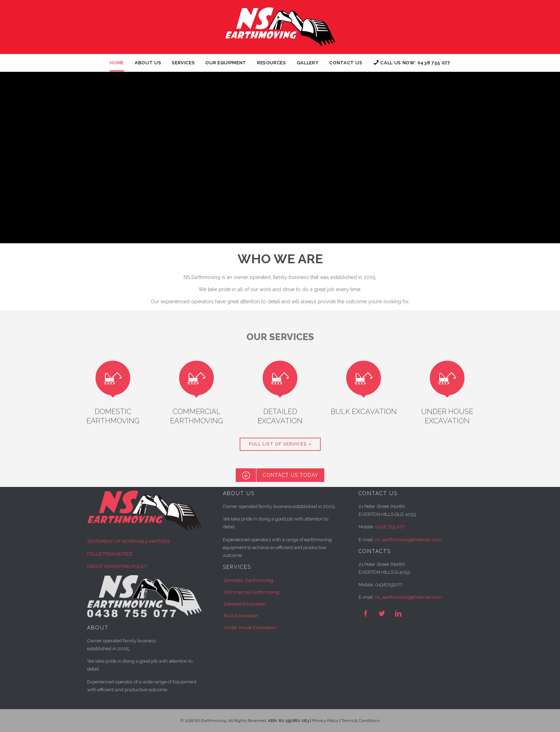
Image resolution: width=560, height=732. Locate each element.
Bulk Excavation (241, 616)
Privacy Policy (325, 721)
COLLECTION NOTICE (110, 554)
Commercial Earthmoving (252, 592)
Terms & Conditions (361, 721)
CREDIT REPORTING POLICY (117, 566)
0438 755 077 (390, 527)
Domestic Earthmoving (249, 580)
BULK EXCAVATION (364, 412)
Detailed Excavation (245, 604)
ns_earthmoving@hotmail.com (408, 597)
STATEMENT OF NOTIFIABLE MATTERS (129, 541)
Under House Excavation (250, 628)
